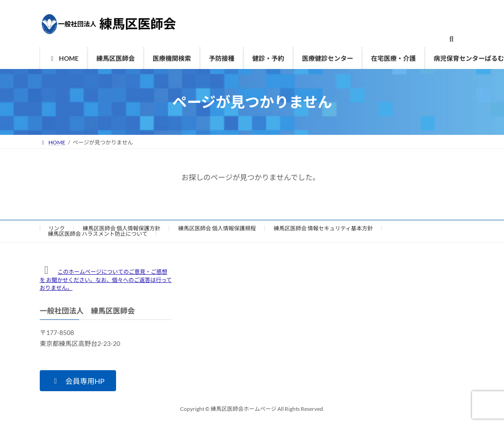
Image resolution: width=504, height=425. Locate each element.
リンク (57, 228)
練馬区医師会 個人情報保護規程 (217, 228)
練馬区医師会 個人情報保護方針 (122, 228)
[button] (78, 381)
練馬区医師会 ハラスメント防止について (98, 234)
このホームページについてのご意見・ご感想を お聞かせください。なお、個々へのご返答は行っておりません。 (106, 280)
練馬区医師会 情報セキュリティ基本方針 (323, 228)
